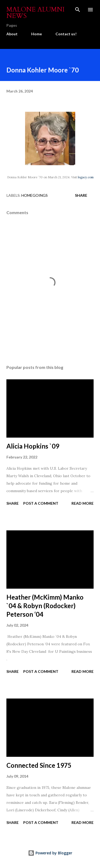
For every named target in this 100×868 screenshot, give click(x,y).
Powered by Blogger (50, 853)
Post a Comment (41, 503)
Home (37, 34)
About (12, 34)
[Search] (78, 10)
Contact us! (66, 34)
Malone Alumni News (35, 13)
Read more (83, 503)
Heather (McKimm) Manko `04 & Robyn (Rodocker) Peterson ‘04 (45, 606)
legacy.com (86, 177)
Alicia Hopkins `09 (33, 446)
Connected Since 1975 (39, 765)
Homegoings (35, 195)
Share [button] (81, 195)
